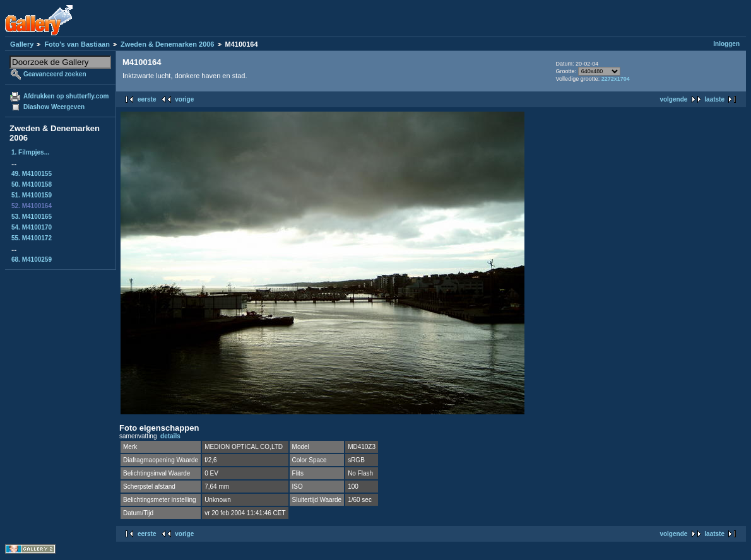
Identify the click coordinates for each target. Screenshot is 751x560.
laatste (714, 99)
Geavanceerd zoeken (55, 74)
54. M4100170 (32, 227)
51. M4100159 (32, 195)
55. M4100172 (32, 238)
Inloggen (726, 44)
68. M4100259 (32, 260)
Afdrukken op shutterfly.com (66, 96)
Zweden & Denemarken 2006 (168, 44)
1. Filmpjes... (30, 152)
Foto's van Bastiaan (77, 44)
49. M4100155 (32, 174)
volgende (673, 99)
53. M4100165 (32, 217)
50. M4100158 (32, 184)
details (170, 436)
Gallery (22, 44)
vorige (184, 99)
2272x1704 (616, 79)
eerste (147, 99)
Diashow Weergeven (54, 107)
